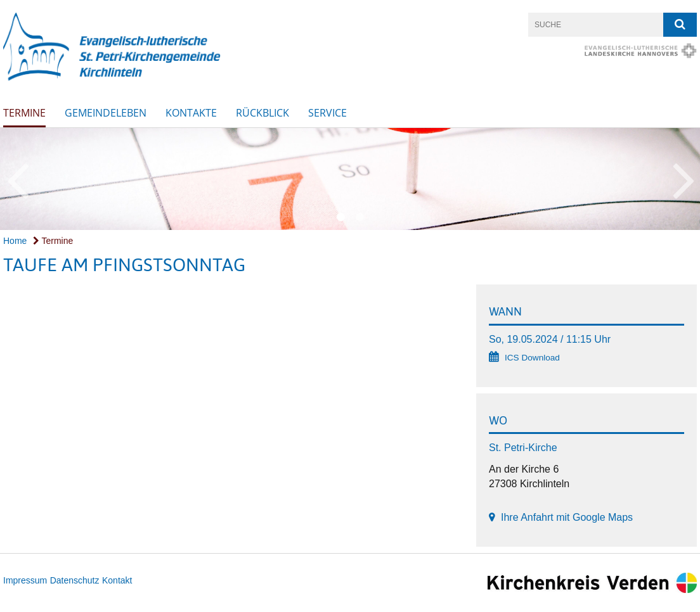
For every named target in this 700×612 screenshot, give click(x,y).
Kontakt (117, 580)
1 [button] (340, 217)
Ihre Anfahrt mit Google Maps (567, 517)
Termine (24, 113)
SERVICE (327, 113)
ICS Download (532, 358)
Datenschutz (75, 580)
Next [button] (684, 179)
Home (15, 241)
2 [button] (360, 217)
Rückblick (262, 113)
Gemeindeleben (106, 113)
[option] (350, 179)
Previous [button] (17, 179)
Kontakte (191, 113)
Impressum (25, 580)
